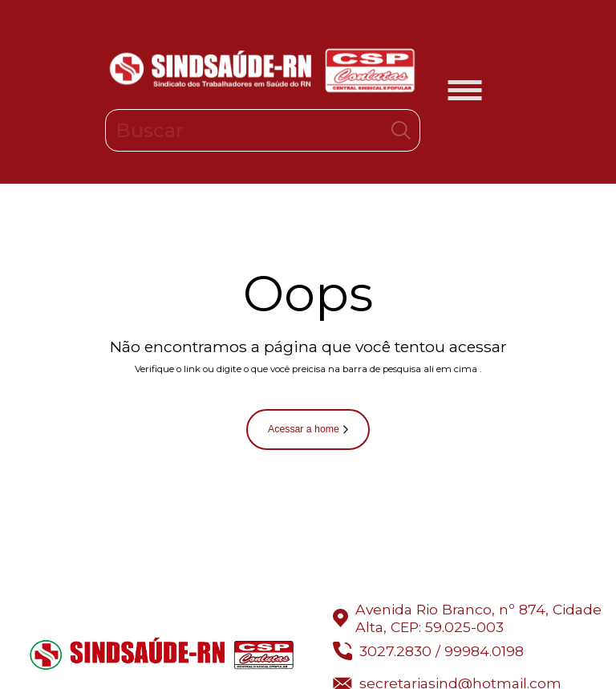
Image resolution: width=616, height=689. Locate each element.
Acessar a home (308, 429)
